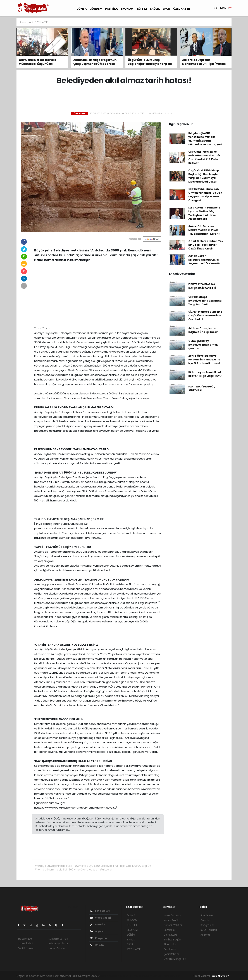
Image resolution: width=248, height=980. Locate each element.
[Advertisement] (124, 98)
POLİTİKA (111, 9)
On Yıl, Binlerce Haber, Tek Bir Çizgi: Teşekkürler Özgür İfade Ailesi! (206, 245)
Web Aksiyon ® (220, 976)
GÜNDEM (96, 9)
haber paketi (125, 976)
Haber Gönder (57, 948)
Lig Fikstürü (170, 935)
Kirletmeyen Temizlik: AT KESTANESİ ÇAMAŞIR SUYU (205, 374)
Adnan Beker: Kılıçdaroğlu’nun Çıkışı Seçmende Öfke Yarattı (204, 260)
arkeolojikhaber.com (143, 649)
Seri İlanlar (170, 949)
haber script (174, 976)
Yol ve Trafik (171, 920)
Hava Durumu (172, 915)
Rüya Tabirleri (209, 930)
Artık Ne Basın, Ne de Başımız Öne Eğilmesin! (204, 330)
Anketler (205, 920)
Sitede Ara (207, 915)
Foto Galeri (100, 911)
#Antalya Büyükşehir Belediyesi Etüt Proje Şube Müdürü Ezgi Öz (113, 866)
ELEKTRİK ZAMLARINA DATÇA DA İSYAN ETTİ (202, 286)
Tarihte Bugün (172, 940)
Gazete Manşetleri (175, 959)
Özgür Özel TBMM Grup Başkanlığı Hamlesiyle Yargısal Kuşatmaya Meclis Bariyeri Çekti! (204, 176)
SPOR (166, 9)
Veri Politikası (26, 948)
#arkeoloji (106, 870)
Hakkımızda (25, 939)
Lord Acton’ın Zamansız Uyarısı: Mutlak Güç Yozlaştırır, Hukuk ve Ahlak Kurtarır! (204, 213)
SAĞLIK (155, 9)
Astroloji (205, 935)
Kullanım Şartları (58, 939)
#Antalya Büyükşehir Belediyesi (53, 866)
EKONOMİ (127, 9)
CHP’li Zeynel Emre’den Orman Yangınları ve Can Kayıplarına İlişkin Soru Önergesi (205, 195)
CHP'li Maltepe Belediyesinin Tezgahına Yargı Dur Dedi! (205, 301)
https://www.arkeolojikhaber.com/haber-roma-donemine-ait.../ (76, 808)
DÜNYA (82, 9)
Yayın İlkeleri (26, 943)
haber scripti (141, 976)
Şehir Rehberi (172, 954)
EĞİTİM (142, 9)
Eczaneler (170, 930)
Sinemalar (170, 944)
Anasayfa (26, 22)
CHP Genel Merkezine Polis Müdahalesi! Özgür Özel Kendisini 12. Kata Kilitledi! (204, 157)
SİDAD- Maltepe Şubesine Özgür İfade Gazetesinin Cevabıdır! (205, 316)
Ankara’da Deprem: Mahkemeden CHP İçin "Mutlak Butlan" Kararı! (204, 230)
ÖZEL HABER (182, 9)
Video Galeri (100, 918)
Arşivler (97, 931)
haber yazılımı (109, 976)
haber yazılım (158, 976)
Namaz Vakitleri (173, 925)
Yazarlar (98, 925)
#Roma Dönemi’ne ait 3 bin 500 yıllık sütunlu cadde (66, 870)
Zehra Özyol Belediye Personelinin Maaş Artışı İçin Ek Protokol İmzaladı (204, 360)
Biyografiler (207, 925)
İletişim (97, 945)
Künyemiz (99, 938)
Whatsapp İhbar (58, 943)
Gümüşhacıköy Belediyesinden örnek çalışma (203, 345)
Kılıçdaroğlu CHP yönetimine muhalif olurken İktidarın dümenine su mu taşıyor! (205, 139)
